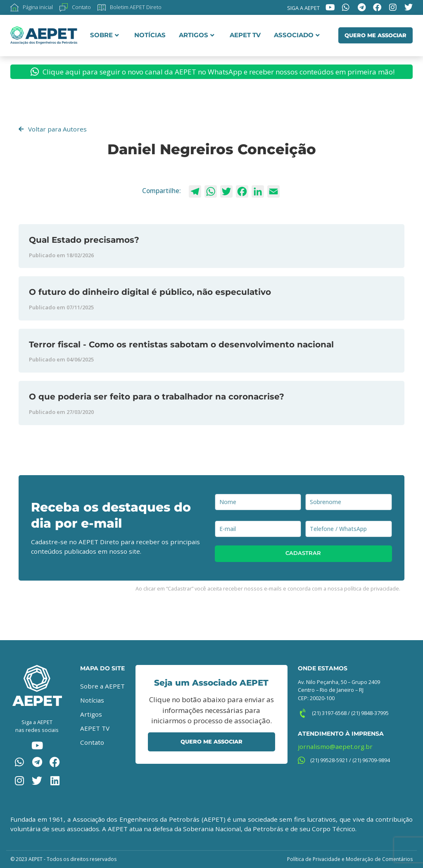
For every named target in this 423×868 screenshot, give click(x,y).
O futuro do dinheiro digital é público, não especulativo (150, 292)
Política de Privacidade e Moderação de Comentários (350, 859)
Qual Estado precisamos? (84, 240)
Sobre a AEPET (102, 686)
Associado (297, 35)
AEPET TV (245, 35)
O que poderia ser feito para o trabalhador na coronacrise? (157, 396)
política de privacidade (372, 588)
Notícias (150, 35)
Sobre (105, 35)
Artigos (197, 35)
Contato (92, 742)
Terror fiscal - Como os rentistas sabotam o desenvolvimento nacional (181, 344)
